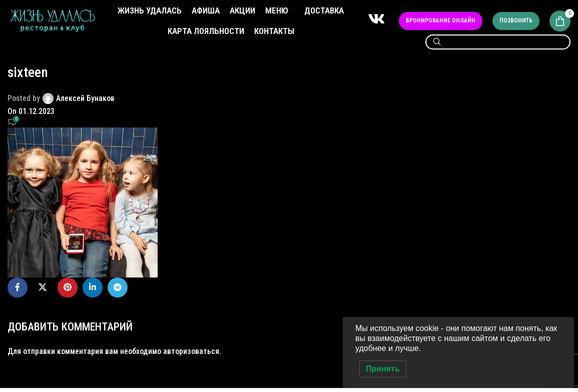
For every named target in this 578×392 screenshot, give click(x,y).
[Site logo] (53, 23)
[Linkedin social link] (93, 291)
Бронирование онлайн (441, 23)
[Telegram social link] (118, 291)
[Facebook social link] (18, 291)
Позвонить (516, 23)
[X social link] (43, 291)
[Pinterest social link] (68, 291)
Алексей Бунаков (85, 102)
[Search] (498, 46)
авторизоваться (191, 355)
